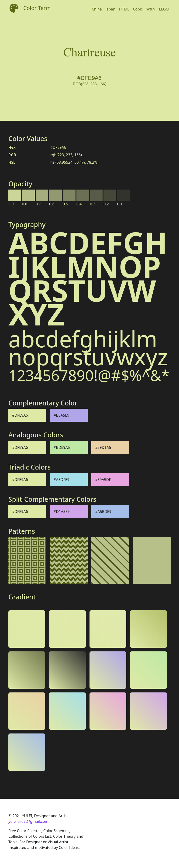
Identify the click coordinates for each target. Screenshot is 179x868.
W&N (151, 9)
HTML (124, 9)
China (97, 9)
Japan (110, 9)
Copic (138, 9)
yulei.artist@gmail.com (28, 821)
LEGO (164, 9)
